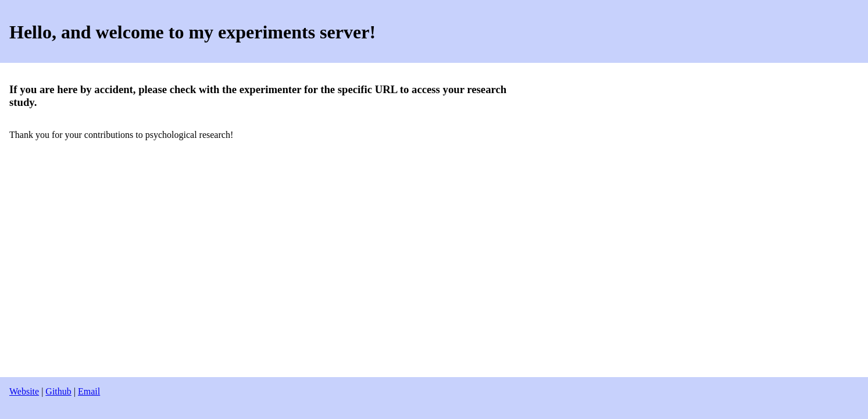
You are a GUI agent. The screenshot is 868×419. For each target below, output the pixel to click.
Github (58, 391)
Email (89, 391)
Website (24, 391)
